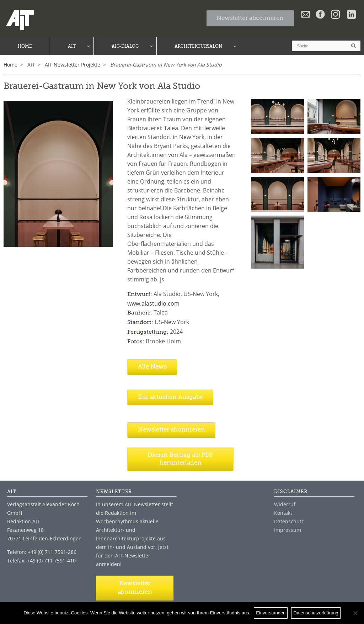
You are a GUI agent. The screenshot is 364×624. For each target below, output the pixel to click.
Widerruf (285, 504)
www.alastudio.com (153, 303)
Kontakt (283, 513)
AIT (31, 65)
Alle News (152, 367)
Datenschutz (289, 521)
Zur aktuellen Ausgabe (170, 397)
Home (10, 65)
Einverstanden (271, 613)
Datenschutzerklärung (316, 613)
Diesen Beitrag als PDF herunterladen (180, 459)
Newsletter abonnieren (250, 18)
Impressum (288, 530)
